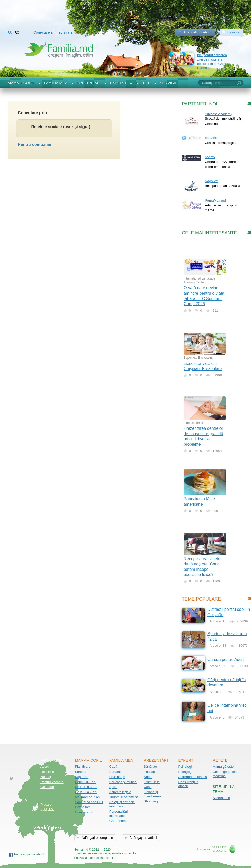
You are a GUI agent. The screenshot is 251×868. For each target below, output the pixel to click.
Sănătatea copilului (89, 802)
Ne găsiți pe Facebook (29, 854)
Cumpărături (84, 812)
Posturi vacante (52, 782)
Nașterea (82, 777)
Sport (113, 787)
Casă (113, 767)
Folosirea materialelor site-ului (95, 858)
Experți (118, 83)
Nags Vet (212, 181)
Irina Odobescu (194, 423)
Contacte (47, 787)
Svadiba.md (221, 798)
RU (10, 33)
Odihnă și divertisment (153, 794)
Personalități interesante (119, 814)
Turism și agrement (124, 797)
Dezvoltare (83, 807)
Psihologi (185, 767)
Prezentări (89, 83)
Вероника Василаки (198, 358)
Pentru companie (35, 144)
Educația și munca (123, 782)
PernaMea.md (215, 200)
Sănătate (116, 772)
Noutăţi (46, 777)
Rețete (143, 83)
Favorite (233, 32)
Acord (45, 767)
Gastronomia (119, 821)
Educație (150, 772)
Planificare (83, 767)
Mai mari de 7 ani (88, 797)
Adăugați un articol (197, 32)
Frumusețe (117, 777)
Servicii (168, 83)
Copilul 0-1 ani (85, 782)
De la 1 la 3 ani (86, 787)
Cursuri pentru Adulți (226, 659)
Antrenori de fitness (193, 777)
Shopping (151, 801)
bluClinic (211, 138)
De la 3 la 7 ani (86, 792)
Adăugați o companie (97, 838)
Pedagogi (185, 772)
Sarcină (80, 772)
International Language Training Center (199, 280)
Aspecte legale (120, 792)
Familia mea (56, 83)
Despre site (49, 772)
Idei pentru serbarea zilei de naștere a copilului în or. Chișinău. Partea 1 (215, 61)
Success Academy (218, 114)
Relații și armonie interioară (122, 804)
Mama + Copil (21, 83)
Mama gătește (223, 767)
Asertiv (210, 157)
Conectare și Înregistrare (53, 32)
